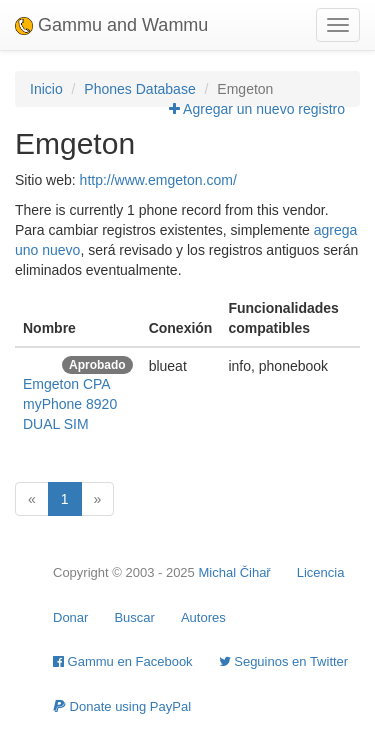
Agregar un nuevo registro (257, 109)
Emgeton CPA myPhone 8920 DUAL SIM (70, 404)
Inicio (46, 89)
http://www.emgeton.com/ (158, 180)
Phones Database (139, 89)
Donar (70, 617)
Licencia (321, 572)
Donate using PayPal (122, 706)
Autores (203, 617)
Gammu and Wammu (111, 25)
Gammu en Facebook (123, 661)
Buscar (134, 617)
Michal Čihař (234, 572)
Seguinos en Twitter (284, 661)
